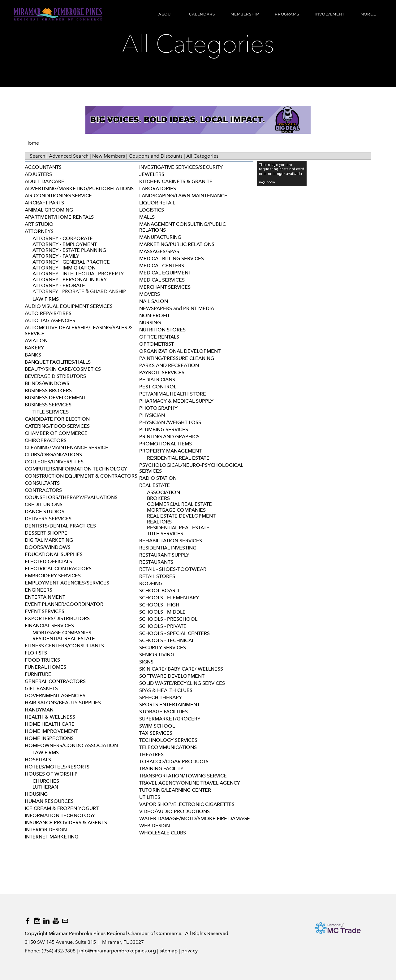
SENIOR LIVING (157, 655)
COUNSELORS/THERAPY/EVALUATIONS (71, 497)
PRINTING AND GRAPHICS (169, 437)
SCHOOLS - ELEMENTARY (169, 598)
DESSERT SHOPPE (46, 533)
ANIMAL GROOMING (49, 210)
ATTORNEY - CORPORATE (63, 238)
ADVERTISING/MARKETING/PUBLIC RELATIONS (79, 188)
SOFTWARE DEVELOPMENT (172, 676)
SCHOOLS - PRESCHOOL (168, 619)
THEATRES (151, 754)
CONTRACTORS (43, 490)
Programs (286, 15)
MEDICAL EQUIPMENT (165, 273)
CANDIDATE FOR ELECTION (57, 419)
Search (37, 156)
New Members (109, 156)
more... (368, 15)
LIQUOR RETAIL (157, 203)
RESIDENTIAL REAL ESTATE (64, 639)
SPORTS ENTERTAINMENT (170, 704)
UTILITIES (150, 797)
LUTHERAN (45, 787)
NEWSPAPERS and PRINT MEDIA (177, 308)
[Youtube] (56, 921)
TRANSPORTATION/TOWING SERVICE (183, 776)
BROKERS (158, 498)
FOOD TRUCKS (42, 660)
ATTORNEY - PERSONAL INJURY (70, 280)
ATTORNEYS (39, 231)
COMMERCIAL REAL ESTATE (179, 504)
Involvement (329, 15)
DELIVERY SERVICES (48, 519)
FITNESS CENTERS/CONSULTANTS (64, 646)
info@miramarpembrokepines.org (118, 951)
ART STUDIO (39, 224)
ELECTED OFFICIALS (48, 561)
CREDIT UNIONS (44, 504)
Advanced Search (69, 156)
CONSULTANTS (42, 483)
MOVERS (150, 294)
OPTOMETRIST (157, 344)
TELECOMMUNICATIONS (168, 747)
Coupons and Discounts (156, 156)
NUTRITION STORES (162, 330)
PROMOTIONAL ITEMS (166, 444)
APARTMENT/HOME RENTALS (59, 217)
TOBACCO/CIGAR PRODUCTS (174, 761)
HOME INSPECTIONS (49, 738)
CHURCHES (46, 781)
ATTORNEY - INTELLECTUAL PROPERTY (78, 274)
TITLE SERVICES (51, 412)
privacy (189, 951)
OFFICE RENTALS (159, 337)
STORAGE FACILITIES (164, 712)
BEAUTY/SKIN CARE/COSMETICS (63, 369)
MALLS (147, 217)
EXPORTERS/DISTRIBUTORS (57, 618)
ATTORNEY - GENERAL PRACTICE (71, 262)
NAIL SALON (154, 301)
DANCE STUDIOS (45, 512)
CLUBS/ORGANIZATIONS (53, 455)
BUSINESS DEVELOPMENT (55, 398)
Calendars (201, 15)
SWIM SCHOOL (157, 726)
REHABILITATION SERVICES (171, 541)
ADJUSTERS (38, 174)
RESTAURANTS (156, 562)
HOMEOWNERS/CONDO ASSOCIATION (71, 745)
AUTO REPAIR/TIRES (48, 313)
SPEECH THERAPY (161, 697)
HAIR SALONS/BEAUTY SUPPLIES (63, 703)
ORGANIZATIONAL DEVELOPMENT (180, 351)
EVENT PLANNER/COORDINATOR (64, 604)
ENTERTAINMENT (45, 597)
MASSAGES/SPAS (159, 251)
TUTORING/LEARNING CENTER (175, 790)
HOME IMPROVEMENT (51, 731)
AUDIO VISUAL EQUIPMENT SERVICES (69, 306)
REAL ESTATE (155, 485)
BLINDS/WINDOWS (47, 383)
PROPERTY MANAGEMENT (170, 451)
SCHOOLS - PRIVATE (163, 626)
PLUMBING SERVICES (164, 429)
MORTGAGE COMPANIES (62, 633)
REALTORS (159, 522)
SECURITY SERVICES (163, 647)
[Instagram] (37, 921)
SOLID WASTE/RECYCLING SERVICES (182, 683)
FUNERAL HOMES (45, 667)
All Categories (202, 156)
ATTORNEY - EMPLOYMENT (65, 244)
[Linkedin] (46, 921)
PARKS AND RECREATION (169, 365)
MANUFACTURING (160, 237)
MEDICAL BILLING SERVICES (172, 258)
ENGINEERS (39, 590)
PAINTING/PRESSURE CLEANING (177, 358)
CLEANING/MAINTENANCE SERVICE (67, 447)
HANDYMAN (39, 710)
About (165, 15)
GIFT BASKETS (41, 688)
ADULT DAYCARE (45, 181)
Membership (244, 15)
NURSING (150, 323)
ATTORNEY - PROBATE (59, 285)
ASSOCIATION (164, 492)
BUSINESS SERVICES (48, 405)
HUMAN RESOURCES (49, 801)
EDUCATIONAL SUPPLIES (54, 554)
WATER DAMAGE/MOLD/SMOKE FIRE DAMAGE (195, 818)
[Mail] (65, 921)
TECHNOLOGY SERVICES (168, 740)
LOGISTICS (152, 210)
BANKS (33, 355)
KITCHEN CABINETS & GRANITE (176, 181)
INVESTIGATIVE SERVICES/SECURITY (181, 167)
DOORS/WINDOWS (48, 547)
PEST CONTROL (158, 387)
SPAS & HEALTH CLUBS (166, 690)
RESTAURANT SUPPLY (164, 555)
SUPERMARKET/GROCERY (170, 719)
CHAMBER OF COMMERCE (56, 433)
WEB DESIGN (155, 826)
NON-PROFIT (155, 315)
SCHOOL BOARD (159, 591)
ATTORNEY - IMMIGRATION (64, 268)
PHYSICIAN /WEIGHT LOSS (170, 422)
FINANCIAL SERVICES (49, 626)
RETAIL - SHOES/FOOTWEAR (173, 569)
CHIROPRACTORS (46, 440)
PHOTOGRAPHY (158, 408)
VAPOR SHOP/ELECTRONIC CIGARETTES (187, 804)
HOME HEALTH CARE (50, 724)
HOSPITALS (38, 760)
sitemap (169, 951)
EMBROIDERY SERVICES (53, 576)
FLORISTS (36, 653)
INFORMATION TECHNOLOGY (60, 815)
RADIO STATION (158, 478)
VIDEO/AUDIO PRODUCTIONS (174, 811)
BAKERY (34, 348)
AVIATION (36, 341)
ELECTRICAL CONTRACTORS (58, 569)
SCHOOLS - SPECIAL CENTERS (174, 633)
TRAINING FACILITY (161, 769)
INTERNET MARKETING (52, 837)
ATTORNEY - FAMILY (56, 256)
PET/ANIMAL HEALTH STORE (173, 394)
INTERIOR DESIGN (46, 830)
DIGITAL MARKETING (49, 540)
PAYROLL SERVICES (162, 372)
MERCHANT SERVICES (165, 287)
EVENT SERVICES (45, 611)
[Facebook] (28, 921)
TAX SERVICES (156, 733)
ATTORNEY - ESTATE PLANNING (69, 250)
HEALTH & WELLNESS (50, 717)
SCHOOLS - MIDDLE (162, 612)
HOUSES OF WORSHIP (51, 774)
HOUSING (36, 794)
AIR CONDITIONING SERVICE (58, 196)
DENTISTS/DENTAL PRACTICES (60, 526)
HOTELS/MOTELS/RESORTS (57, 767)
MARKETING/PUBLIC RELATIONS (177, 244)
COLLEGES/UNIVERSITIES (54, 462)
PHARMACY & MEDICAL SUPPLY (176, 401)
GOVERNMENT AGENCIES (55, 696)
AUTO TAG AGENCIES (50, 320)
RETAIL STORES (157, 576)
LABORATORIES (158, 188)
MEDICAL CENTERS (162, 266)
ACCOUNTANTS (43, 167)
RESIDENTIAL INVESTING (168, 548)
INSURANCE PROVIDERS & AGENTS (66, 822)
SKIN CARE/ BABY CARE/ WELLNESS (181, 669)
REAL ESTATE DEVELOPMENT (181, 516)
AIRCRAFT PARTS (44, 203)
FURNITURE (38, 674)
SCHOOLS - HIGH (159, 605)
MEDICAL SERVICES (162, 280)
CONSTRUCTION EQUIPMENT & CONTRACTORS (81, 476)
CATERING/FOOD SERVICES (57, 426)
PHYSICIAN (152, 415)
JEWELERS (152, 174)
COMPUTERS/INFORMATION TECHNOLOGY (76, 469)
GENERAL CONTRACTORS (55, 681)
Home (32, 143)
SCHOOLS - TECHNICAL (167, 640)
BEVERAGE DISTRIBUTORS (55, 376)
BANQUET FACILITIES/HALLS (58, 362)
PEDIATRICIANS (157, 380)
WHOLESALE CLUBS (163, 833)
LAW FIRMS (46, 299)
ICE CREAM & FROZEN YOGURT (62, 808)
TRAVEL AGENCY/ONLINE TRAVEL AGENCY (190, 783)
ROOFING (151, 583)
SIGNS (146, 662)
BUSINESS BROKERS (48, 390)
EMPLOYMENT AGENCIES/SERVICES (67, 583)
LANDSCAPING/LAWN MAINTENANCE (183, 196)
